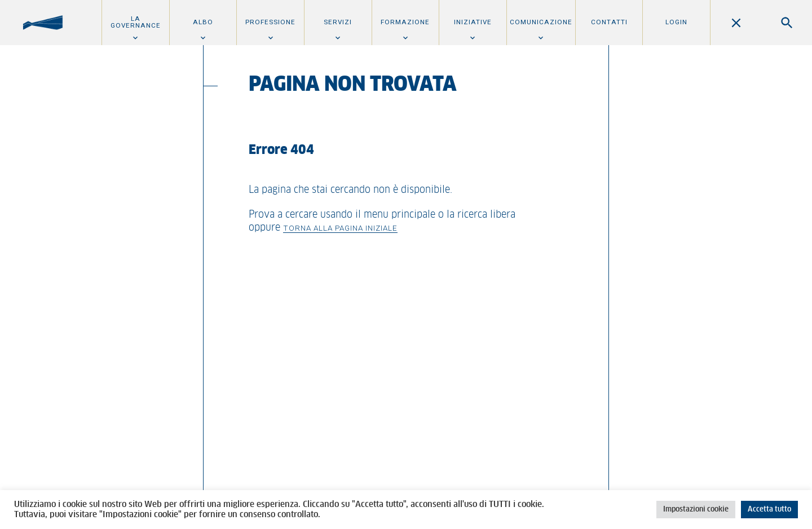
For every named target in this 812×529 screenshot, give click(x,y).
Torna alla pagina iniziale (340, 228)
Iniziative (473, 22)
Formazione (405, 22)
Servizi (338, 22)
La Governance (136, 22)
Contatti (609, 22)
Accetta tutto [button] (769, 510)
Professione (270, 22)
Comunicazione (541, 22)
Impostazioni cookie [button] (696, 510)
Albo (203, 22)
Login (676, 22)
